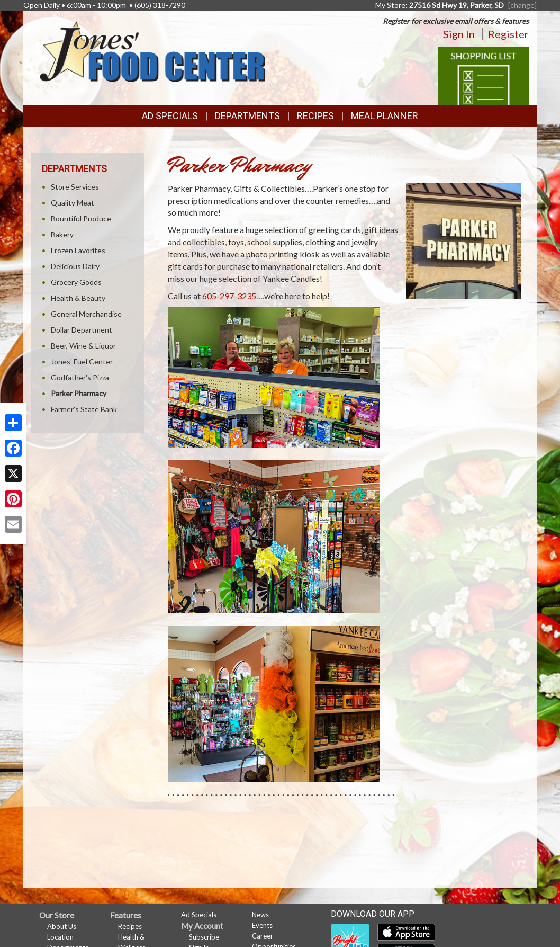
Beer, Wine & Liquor (83, 346)
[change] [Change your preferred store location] (522, 5)
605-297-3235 (229, 296)
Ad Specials (170, 116)
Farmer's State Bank (84, 409)
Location (60, 937)
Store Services (75, 187)
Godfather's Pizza (80, 377)
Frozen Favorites (78, 250)
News (260, 915)
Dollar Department (82, 330)
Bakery (62, 234)
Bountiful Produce (81, 218)
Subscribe (204, 937)
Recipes (315, 116)
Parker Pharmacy (79, 393)
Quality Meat (73, 203)
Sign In (459, 34)
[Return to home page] (152, 51)
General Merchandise (86, 314)
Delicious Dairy (75, 266)
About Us (62, 926)
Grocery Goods (76, 282)
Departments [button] (247, 116)
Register (508, 34)
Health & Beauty (78, 298)
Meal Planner (385, 116)
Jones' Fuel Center (82, 361)
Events (262, 925)
